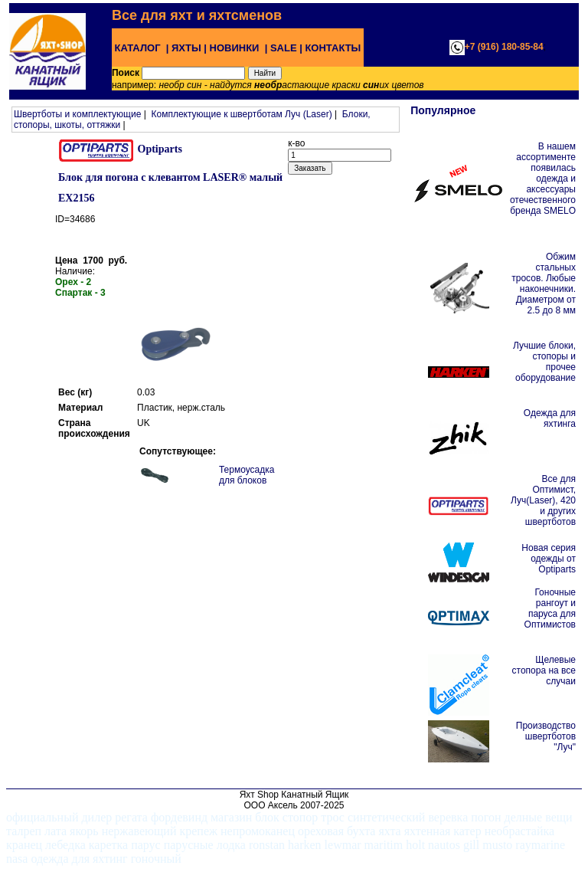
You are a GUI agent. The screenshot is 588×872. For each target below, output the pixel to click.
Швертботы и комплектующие (77, 114)
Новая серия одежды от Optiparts (549, 559)
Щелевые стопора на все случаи (544, 670)
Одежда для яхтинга (550, 418)
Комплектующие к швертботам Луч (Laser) (241, 114)
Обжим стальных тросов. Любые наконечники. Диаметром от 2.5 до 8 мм (544, 284)
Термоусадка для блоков (247, 475)
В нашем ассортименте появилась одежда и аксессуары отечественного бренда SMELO (543, 179)
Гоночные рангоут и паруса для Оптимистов (550, 608)
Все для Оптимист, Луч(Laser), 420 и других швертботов (543, 500)
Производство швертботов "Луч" (546, 736)
